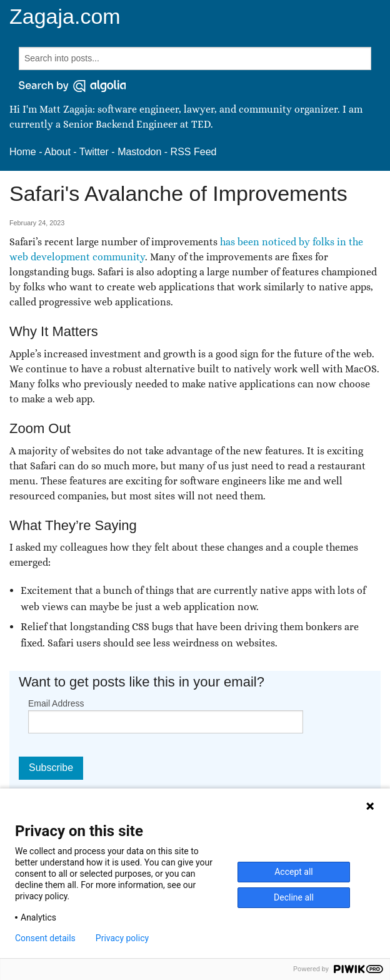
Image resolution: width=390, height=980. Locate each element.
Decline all (294, 897)
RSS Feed (194, 152)
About (57, 152)
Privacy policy (122, 938)
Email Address (56, 703)
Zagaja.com (65, 16)
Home (23, 152)
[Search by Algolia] (72, 86)
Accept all (294, 872)
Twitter (94, 152)
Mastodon (139, 152)
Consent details (45, 938)
